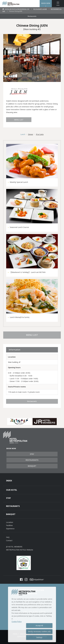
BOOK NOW (46, 3)
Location (10, 522)
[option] (19, 422)
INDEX (9, 481)
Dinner (31, 134)
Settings (39, 637)
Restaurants (32, 16)
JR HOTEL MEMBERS (14, 547)
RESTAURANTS (32, 460)
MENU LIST (19, 120)
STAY (32, 454)
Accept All (39, 626)
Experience (10, 529)
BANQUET (32, 466)
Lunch (23, 134)
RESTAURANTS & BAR (40, 9)
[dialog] (32, 614)
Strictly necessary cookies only (39, 631)
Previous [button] (5, 422)
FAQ (8, 537)
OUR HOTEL (12, 490)
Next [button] (60, 422)
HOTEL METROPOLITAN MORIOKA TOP (17, 9)
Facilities (9, 525)
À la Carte (40, 134)
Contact (9, 540)
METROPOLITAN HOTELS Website (20, 550)
